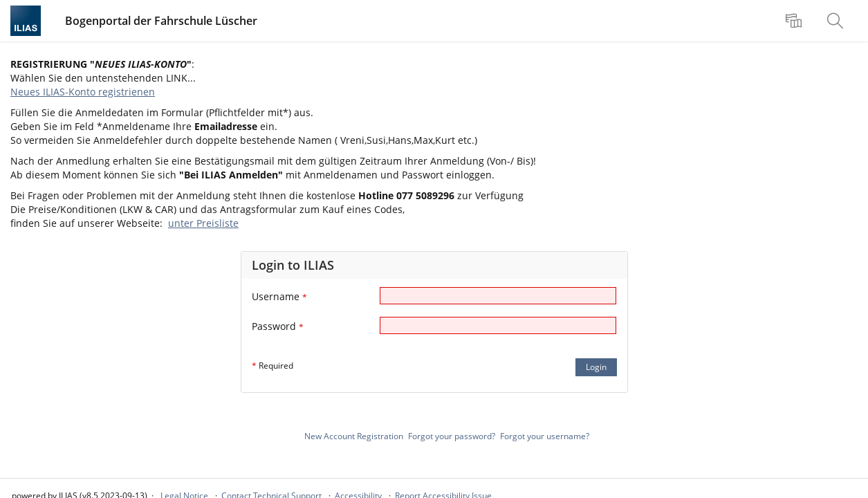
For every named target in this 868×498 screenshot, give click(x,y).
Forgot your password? (452, 436)
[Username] (498, 296)
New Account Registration (354, 436)
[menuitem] (795, 21)
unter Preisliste (203, 223)
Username (279, 296)
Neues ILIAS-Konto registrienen (83, 92)
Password (278, 326)
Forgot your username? (545, 436)
